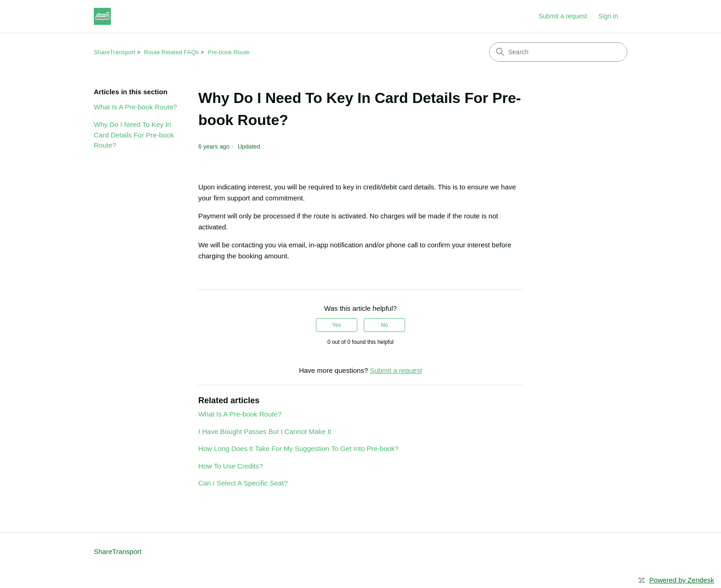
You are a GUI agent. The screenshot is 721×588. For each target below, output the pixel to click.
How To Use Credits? (231, 466)
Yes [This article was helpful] (337, 325)
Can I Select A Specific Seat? (243, 483)
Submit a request (563, 16)
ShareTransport (114, 52)
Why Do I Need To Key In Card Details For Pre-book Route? (134, 135)
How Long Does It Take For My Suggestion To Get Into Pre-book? (298, 448)
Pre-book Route (229, 52)
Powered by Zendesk (682, 580)
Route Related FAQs (171, 52)
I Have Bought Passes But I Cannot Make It (265, 431)
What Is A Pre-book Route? (135, 107)
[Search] (558, 52)
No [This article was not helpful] (384, 325)
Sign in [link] (608, 16)
